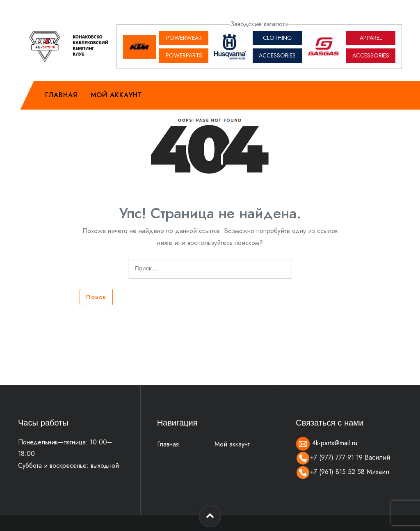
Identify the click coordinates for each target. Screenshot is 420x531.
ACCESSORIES (277, 55)
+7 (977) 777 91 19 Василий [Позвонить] (343, 457)
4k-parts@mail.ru (326, 443)
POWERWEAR (184, 38)
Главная (61, 95)
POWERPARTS (184, 55)
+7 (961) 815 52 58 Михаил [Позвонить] (342, 472)
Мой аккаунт (116, 95)
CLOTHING (277, 38)
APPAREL (371, 38)
